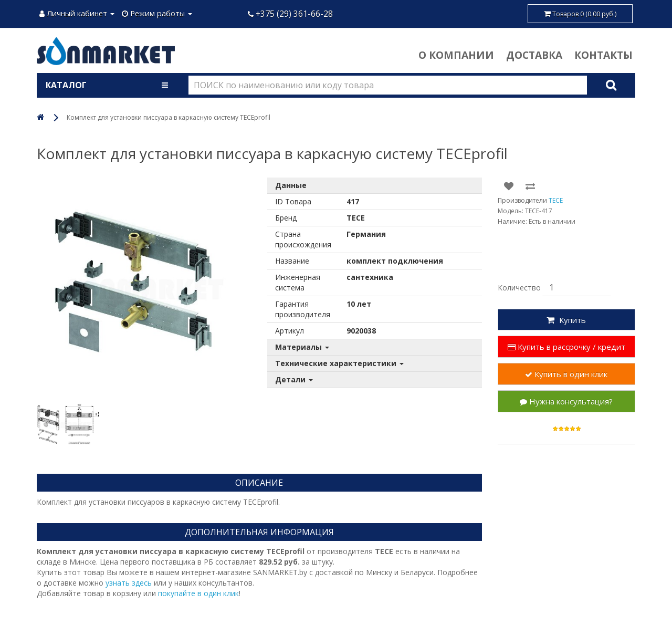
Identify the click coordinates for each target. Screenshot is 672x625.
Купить (566, 320)
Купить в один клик (566, 374)
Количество (519, 288)
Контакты (603, 55)
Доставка (534, 55)
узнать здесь (129, 583)
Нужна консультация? (566, 401)
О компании (456, 55)
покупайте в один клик (198, 593)
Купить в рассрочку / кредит (566, 347)
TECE (556, 200)
